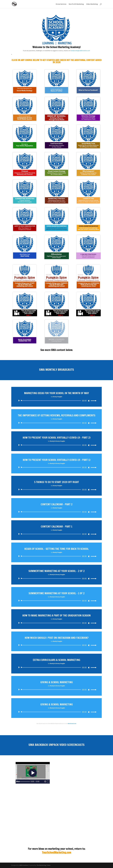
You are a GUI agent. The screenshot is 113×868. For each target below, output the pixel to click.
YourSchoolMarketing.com (56, 852)
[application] (56, 401)
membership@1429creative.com (80, 51)
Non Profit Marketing (76, 4)
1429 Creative (24, 865)
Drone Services (61, 4)
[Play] (19, 401)
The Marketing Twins (43, 865)
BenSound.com (72, 724)
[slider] (51, 401)
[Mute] (89, 401)
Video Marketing (92, 4)
